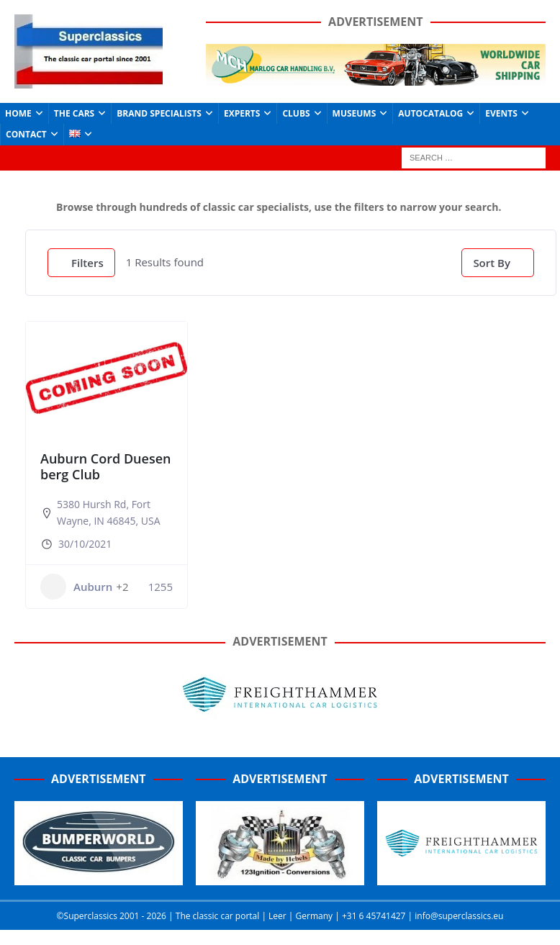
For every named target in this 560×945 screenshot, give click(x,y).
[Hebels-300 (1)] (280, 877)
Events (501, 113)
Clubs (296, 113)
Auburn (76, 587)
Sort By (492, 263)
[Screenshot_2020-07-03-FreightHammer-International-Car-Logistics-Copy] (461, 877)
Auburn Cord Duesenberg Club (105, 466)
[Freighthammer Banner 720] (280, 720)
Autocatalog (430, 113)
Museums (354, 113)
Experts (242, 113)
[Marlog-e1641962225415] (376, 77)
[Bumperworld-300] (99, 877)
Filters (81, 263)
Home (18, 113)
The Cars (74, 113)
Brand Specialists (159, 113)
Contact (26, 134)
